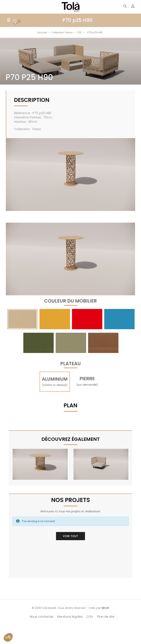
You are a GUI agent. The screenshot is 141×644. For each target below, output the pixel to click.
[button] (8, 637)
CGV (90, 617)
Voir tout (70, 536)
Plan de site (106, 617)
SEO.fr (105, 608)
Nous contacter (42, 617)
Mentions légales (70, 617)
